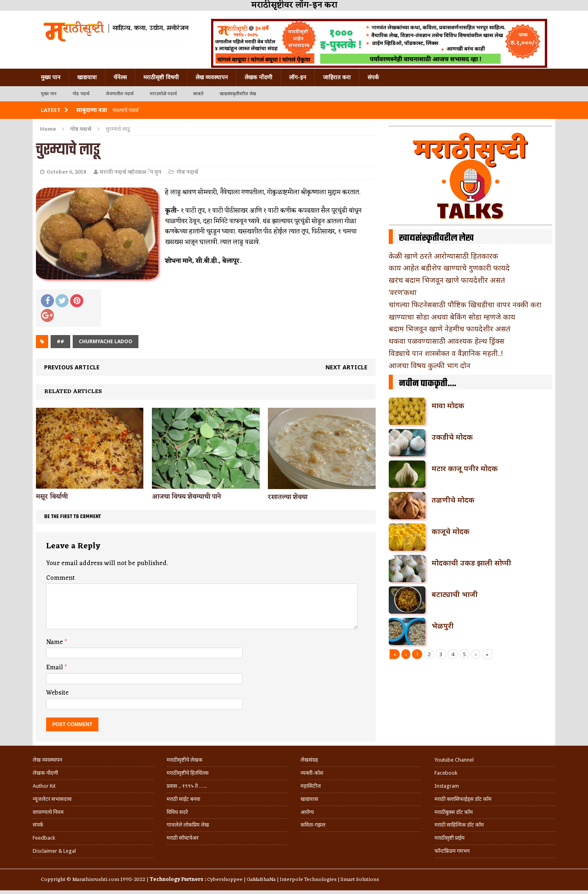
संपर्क (373, 77)
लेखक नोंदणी (258, 77)
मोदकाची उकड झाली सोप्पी (471, 563)
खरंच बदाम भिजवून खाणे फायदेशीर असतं (447, 280)
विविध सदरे (177, 812)
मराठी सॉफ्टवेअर (183, 838)
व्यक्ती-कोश (312, 773)
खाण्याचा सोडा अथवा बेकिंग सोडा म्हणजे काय (452, 317)
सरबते (198, 94)
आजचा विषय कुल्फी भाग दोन (430, 365)
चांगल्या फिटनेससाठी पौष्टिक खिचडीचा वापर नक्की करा (465, 304)
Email (55, 668)
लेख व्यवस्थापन (212, 77)
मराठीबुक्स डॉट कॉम (454, 812)
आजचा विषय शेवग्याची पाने (186, 497)
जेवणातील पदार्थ (120, 94)
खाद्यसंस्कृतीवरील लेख (238, 94)
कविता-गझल (313, 825)
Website (57, 693)
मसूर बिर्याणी (52, 497)
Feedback (44, 838)
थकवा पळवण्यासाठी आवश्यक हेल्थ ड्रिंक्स (447, 341)
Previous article (72, 367)
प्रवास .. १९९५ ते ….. (187, 786)
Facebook (446, 773)
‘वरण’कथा (403, 292)
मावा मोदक (448, 405)
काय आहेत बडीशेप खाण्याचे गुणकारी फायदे (449, 268)
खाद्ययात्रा (87, 77)
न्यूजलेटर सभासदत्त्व (52, 799)
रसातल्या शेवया (288, 497)
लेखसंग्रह (309, 760)
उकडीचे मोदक (452, 437)
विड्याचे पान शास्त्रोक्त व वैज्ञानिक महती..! (446, 353)
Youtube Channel (454, 760)
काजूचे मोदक (451, 531)
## (60, 341)
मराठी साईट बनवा (183, 799)
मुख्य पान (51, 77)
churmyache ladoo (106, 341)
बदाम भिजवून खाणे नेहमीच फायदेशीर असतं (450, 329)
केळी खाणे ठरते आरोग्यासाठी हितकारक (443, 256)
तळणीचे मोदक (453, 500)
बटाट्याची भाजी (455, 594)
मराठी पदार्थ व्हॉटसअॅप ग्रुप (130, 172)
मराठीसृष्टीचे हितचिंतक (188, 773)
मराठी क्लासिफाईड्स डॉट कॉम (463, 799)
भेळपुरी (443, 626)
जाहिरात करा (337, 77)
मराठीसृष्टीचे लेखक (185, 760)
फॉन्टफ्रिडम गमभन (452, 851)
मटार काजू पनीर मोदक (465, 468)
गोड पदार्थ (81, 94)
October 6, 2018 (67, 172)
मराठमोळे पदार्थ (163, 94)
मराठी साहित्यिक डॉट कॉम (459, 825)
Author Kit (44, 786)
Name (55, 642)
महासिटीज (311, 786)
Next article (346, 367)
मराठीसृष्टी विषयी (161, 77)
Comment (60, 578)
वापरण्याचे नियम (48, 812)
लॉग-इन (298, 77)
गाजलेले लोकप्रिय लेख (188, 825)
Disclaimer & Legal (54, 851)
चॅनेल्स (120, 77)
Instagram (447, 786)
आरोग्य (307, 812)
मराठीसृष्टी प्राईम (450, 838)
